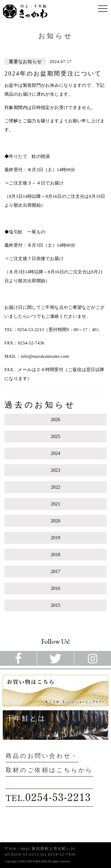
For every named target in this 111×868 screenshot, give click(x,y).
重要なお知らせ (25, 62)
